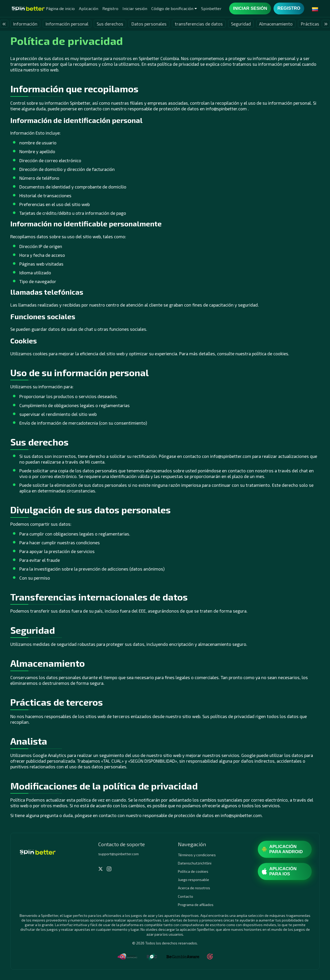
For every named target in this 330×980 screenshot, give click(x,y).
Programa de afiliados (196, 905)
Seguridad (241, 24)
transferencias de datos (199, 24)
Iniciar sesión (135, 8)
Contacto (185, 896)
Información (25, 24)
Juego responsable (193, 880)
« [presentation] (4, 24)
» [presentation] (326, 24)
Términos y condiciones (197, 855)
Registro (110, 8)
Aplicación (89, 8)
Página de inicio (60, 8)
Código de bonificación (172, 8)
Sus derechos (110, 24)
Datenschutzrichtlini (195, 863)
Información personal (67, 24)
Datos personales (149, 24)
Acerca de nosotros (194, 888)
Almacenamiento (276, 24)
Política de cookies (193, 871)
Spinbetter (211, 8)
